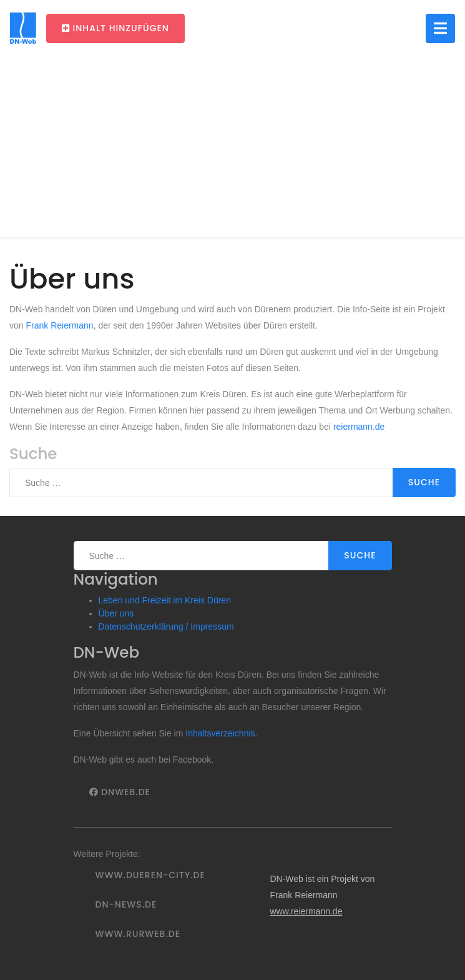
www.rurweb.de (138, 934)
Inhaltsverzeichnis (220, 733)
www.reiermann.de (306, 911)
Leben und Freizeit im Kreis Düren (165, 600)
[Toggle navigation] (440, 28)
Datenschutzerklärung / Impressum (166, 626)
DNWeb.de (120, 792)
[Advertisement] (232, 150)
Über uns (116, 613)
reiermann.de (359, 427)
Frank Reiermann (59, 325)
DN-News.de (126, 904)
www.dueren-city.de (150, 875)
